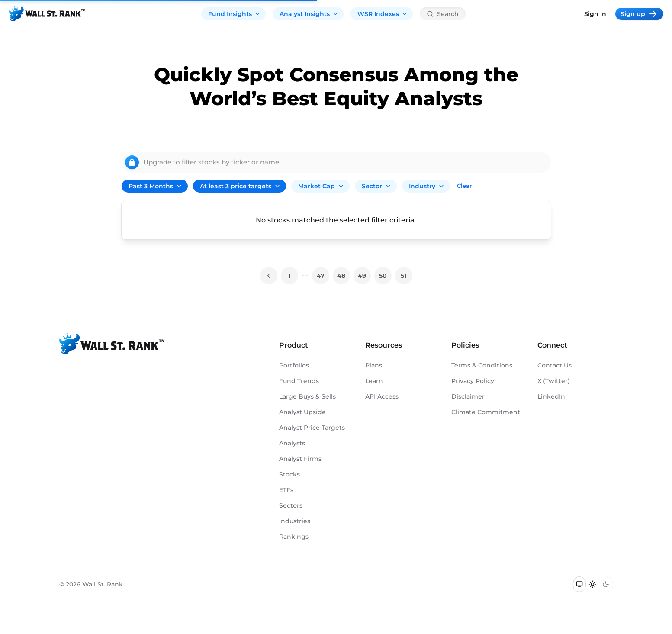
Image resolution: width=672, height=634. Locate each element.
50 (383, 276)
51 (404, 276)
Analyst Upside (302, 412)
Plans (374, 365)
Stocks (289, 474)
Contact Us (555, 365)
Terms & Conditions (482, 365)
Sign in (595, 14)
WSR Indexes (383, 14)
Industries (295, 521)
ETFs (286, 490)
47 (321, 276)
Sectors (291, 505)
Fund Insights (234, 14)
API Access (382, 396)
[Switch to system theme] (580, 584)
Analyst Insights (309, 14)
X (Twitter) (554, 381)
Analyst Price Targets (312, 428)
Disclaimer (468, 396)
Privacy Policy (473, 381)
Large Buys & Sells (307, 396)
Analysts (292, 443)
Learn (374, 381)
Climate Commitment (486, 412)
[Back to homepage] (47, 14)
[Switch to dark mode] (606, 584)
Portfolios (294, 365)
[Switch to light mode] (593, 584)
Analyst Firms (300, 459)
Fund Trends (299, 381)
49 (362, 276)
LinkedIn (551, 396)
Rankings (294, 537)
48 (341, 276)
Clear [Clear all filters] (464, 186)
